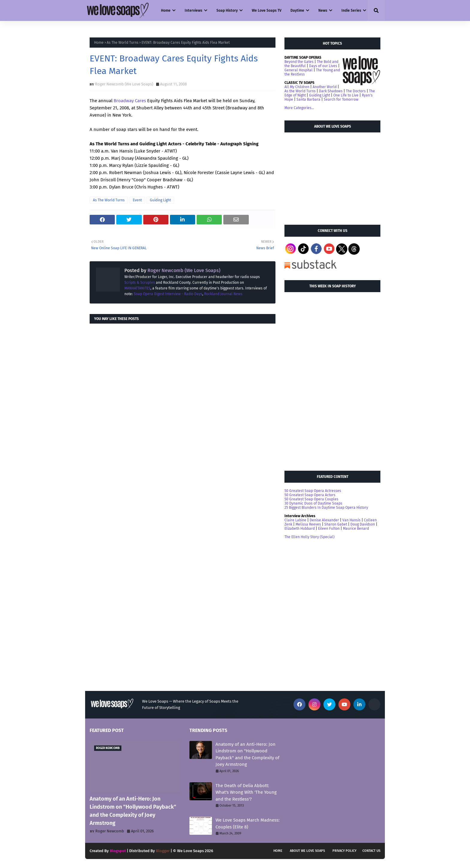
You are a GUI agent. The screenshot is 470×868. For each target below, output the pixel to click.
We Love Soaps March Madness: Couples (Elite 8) (248, 824)
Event (137, 200)
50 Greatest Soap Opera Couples (311, 499)
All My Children (297, 87)
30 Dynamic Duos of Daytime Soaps (313, 503)
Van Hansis (351, 520)
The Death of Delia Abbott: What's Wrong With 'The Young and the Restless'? (246, 792)
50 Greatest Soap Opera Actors (310, 495)
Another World (325, 87)
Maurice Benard (356, 529)
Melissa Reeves (308, 524)
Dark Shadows (331, 91)
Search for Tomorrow (341, 99)
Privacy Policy (344, 851)
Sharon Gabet (336, 524)
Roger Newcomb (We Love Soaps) (124, 84)
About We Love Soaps (307, 851)
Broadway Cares (130, 101)
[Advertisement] (329, 176)
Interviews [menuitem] (193, 10)
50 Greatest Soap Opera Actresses (313, 491)
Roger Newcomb (110, 831)
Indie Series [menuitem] (351, 10)
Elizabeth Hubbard (300, 529)
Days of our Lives (323, 66)
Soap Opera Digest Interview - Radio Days (168, 294)
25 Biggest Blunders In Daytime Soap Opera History (326, 508)
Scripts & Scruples (140, 283)
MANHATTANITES (137, 288)
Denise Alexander (324, 520)
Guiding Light (160, 200)
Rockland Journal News (223, 294)
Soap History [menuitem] (227, 10)
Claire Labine (295, 520)
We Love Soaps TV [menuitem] (267, 10)
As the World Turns (300, 91)
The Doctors (356, 91)
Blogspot (118, 851)
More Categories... (299, 108)
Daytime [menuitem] (297, 10)
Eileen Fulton (329, 529)
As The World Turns (123, 43)
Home (99, 43)
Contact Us (371, 851)
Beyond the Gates (299, 62)
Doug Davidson (363, 524)
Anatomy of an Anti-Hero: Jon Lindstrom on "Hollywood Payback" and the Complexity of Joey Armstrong (133, 811)
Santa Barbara (308, 99)
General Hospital (299, 70)
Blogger (163, 851)
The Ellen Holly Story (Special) (309, 537)
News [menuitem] (323, 10)
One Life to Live (346, 95)
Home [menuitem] (166, 10)
